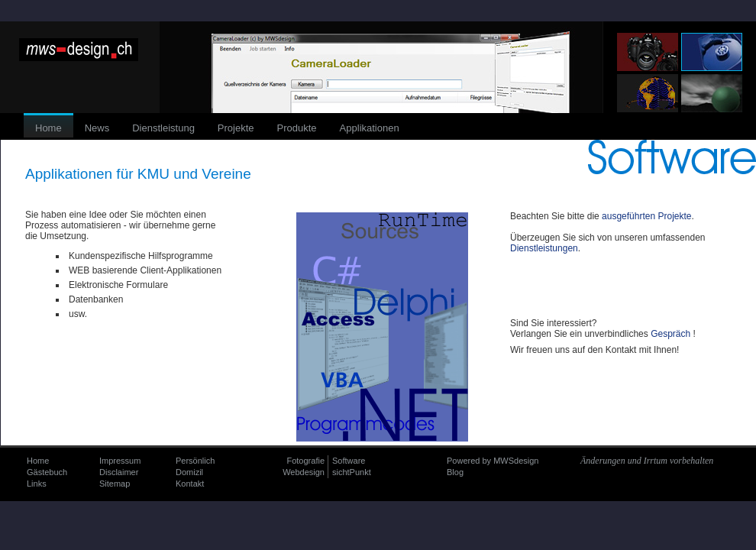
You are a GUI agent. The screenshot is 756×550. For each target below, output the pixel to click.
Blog (455, 472)
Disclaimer (119, 472)
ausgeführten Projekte (646, 216)
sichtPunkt (352, 472)
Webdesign (304, 472)
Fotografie (305, 461)
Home (38, 461)
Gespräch (670, 334)
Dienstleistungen (544, 248)
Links (37, 484)
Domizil (189, 472)
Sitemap (115, 484)
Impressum (120, 461)
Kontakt (190, 484)
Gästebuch (47, 472)
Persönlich (195, 461)
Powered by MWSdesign (493, 461)
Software (349, 461)
